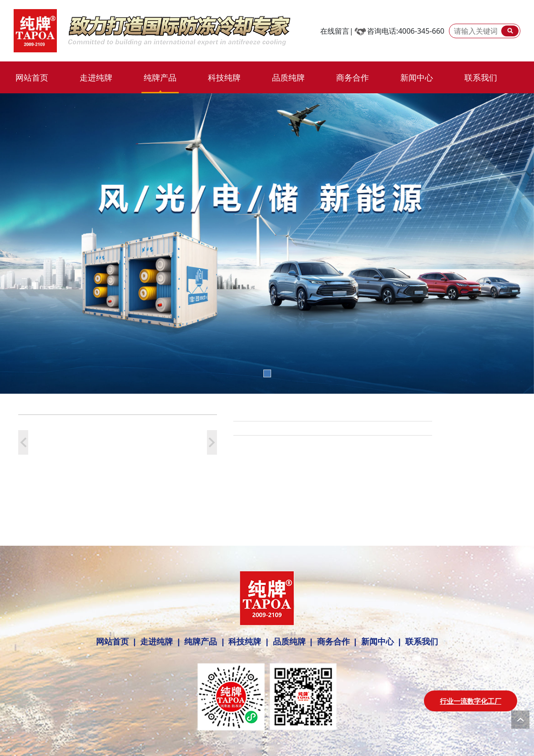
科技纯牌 (224, 77)
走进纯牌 (96, 77)
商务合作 (353, 77)
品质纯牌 (288, 77)
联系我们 (481, 77)
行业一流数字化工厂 (471, 701)
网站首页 (32, 77)
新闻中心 (417, 77)
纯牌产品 (160, 77)
